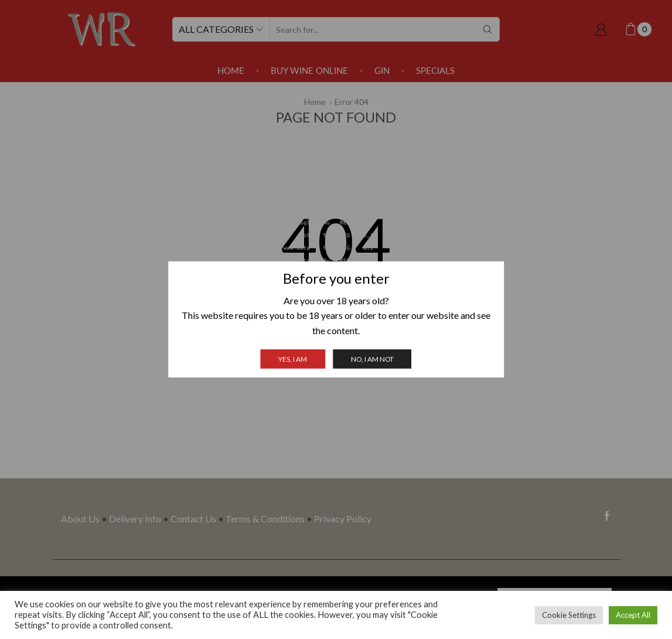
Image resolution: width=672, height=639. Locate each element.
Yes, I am (293, 359)
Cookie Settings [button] (569, 615)
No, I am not (372, 359)
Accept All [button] (633, 615)
